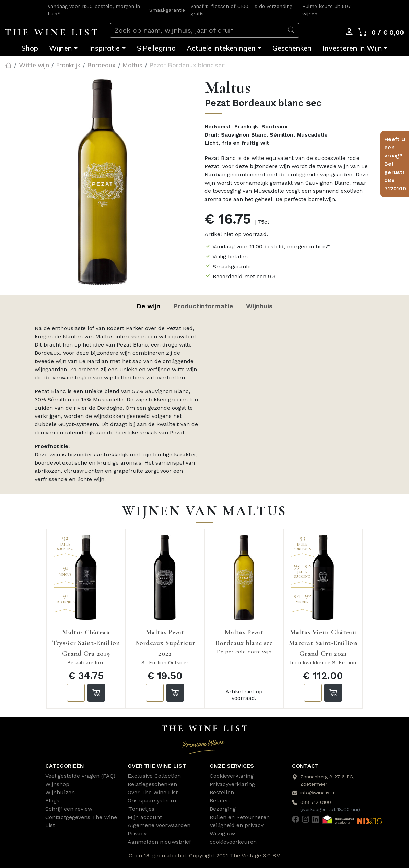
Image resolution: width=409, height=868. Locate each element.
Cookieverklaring (232, 776)
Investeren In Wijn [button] (352, 48)
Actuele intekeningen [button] (221, 48)
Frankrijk (68, 65)
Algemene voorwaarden (159, 825)
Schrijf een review (69, 809)
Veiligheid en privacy (237, 825)
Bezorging (223, 809)
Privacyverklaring (232, 784)
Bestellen (222, 792)
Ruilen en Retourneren (240, 817)
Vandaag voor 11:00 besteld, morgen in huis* (271, 247)
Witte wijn (34, 65)
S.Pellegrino (156, 48)
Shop (30, 48)
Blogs (52, 801)
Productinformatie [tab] (203, 306)
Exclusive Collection (154, 776)
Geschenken (292, 48)
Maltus (133, 65)
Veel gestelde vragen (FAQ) (80, 776)
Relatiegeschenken (152, 784)
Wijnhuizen (60, 792)
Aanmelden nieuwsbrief (159, 842)
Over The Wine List (153, 792)
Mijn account (145, 817)
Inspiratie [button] (104, 48)
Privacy (137, 834)
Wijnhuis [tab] (259, 306)
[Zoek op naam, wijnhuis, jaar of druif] (197, 30)
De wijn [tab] (148, 306)
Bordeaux (102, 65)
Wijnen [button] (61, 48)
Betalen (220, 801)
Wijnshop (57, 784)
